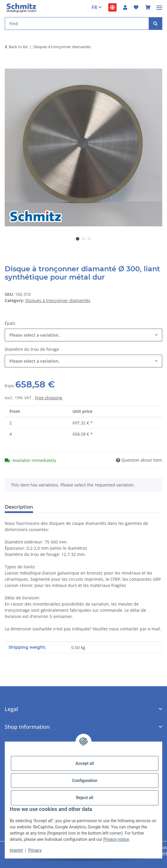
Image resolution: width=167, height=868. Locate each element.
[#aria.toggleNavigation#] (159, 5)
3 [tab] (89, 239)
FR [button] (94, 7)
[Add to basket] (9, 65)
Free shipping (49, 398)
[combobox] (83, 335)
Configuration (85, 781)
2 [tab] (83, 239)
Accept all (85, 763)
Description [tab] (19, 507)
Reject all (85, 798)
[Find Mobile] (77, 23)
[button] (125, 7)
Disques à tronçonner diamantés (58, 300)
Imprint (16, 850)
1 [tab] (78, 239)
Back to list (18, 47)
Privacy (35, 850)
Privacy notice (116, 839)
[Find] (155, 23)
